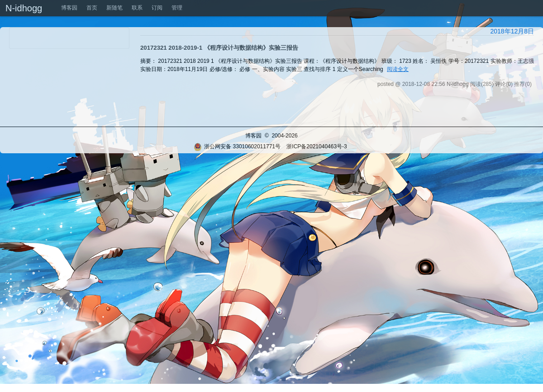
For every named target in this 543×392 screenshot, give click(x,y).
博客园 (69, 8)
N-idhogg (24, 8)
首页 (92, 8)
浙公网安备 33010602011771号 (237, 146)
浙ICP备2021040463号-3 (317, 146)
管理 (177, 8)
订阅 (157, 8)
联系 (137, 8)
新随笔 (114, 8)
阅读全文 (398, 69)
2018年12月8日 (512, 31)
